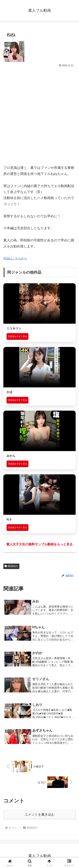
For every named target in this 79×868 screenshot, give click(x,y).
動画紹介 (11, 566)
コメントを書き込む (40, 814)
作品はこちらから (15, 258)
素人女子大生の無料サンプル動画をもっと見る (39, 544)
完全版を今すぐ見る (17, 336)
